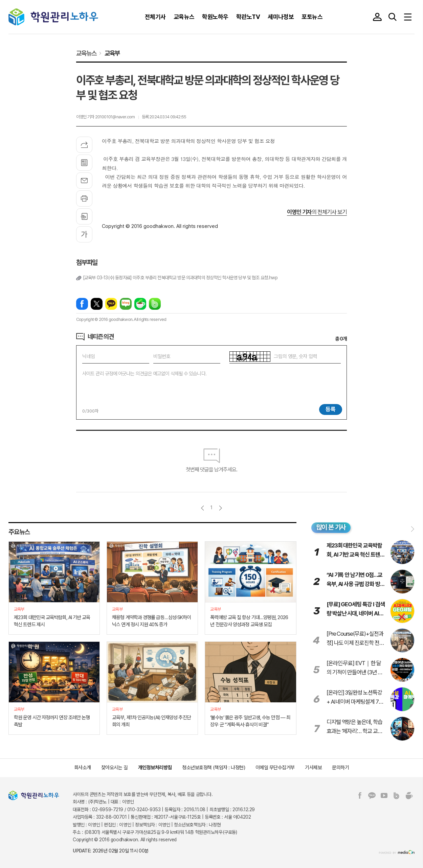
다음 (220, 508)
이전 (203, 508)
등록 (331, 409)
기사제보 (313, 768)
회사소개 (83, 768)
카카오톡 (111, 304)
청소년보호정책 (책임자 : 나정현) (214, 768)
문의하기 (340, 768)
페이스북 (82, 304)
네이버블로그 (126, 304)
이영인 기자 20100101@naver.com (106, 117)
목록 (84, 163)
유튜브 (384, 796)
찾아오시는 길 (115, 768)
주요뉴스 (19, 532)
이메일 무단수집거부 (275, 768)
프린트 (84, 198)
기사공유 (84, 145)
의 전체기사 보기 (317, 212)
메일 (84, 181)
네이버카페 (140, 304)
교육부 (112, 53)
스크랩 (84, 216)
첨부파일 (87, 262)
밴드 (155, 304)
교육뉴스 (86, 53)
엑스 (97, 304)
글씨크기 (84, 234)
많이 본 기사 (331, 527)
